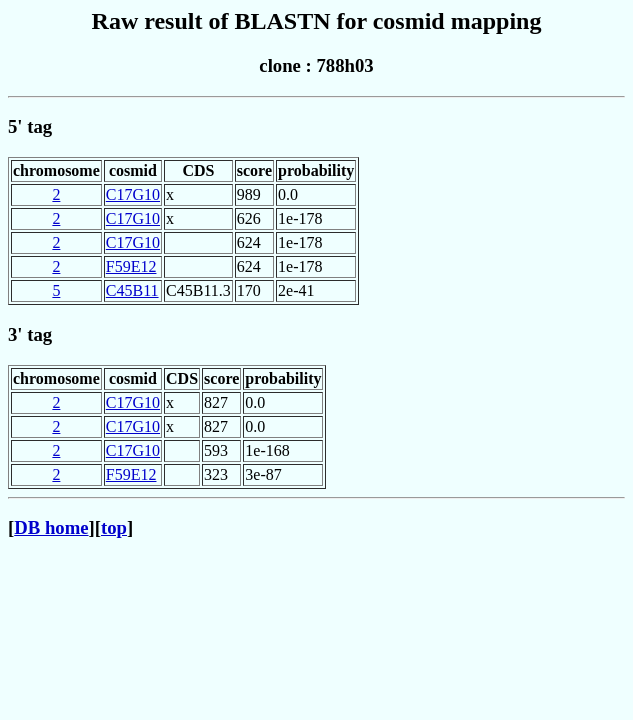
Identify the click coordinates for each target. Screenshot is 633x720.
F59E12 (131, 266)
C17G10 (133, 194)
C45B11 (132, 290)
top (114, 527)
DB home (51, 527)
